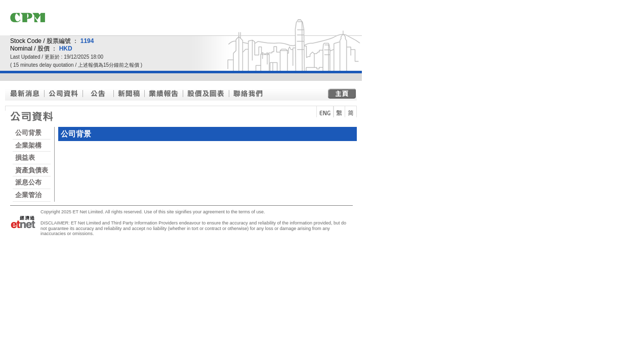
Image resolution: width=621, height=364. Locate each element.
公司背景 (28, 133)
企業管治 (28, 195)
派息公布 (28, 182)
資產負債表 (32, 170)
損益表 (25, 157)
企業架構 (28, 145)
